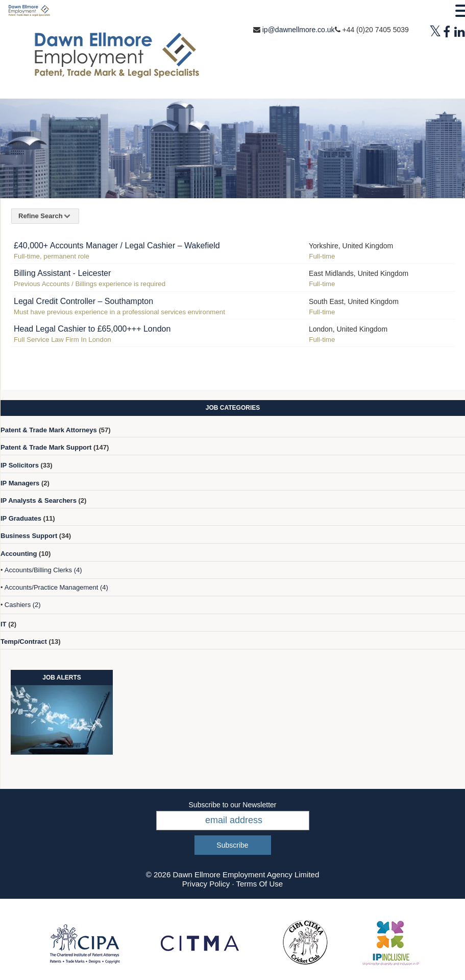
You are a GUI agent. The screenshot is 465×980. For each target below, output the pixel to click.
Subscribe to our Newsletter (233, 805)
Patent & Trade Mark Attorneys (49, 430)
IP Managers (20, 483)
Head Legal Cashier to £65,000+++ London (92, 329)
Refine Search (45, 216)
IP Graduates (21, 518)
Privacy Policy (206, 884)
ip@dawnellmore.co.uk (299, 30)
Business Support (29, 536)
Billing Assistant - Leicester (62, 273)
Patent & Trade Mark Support (46, 447)
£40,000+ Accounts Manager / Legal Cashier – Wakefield (117, 246)
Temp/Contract (24, 641)
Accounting (19, 554)
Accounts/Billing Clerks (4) (43, 570)
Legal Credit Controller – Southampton (83, 301)
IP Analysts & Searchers (39, 500)
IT (4, 624)
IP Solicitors (20, 465)
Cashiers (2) (23, 605)
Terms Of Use (259, 884)
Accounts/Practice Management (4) (56, 587)
